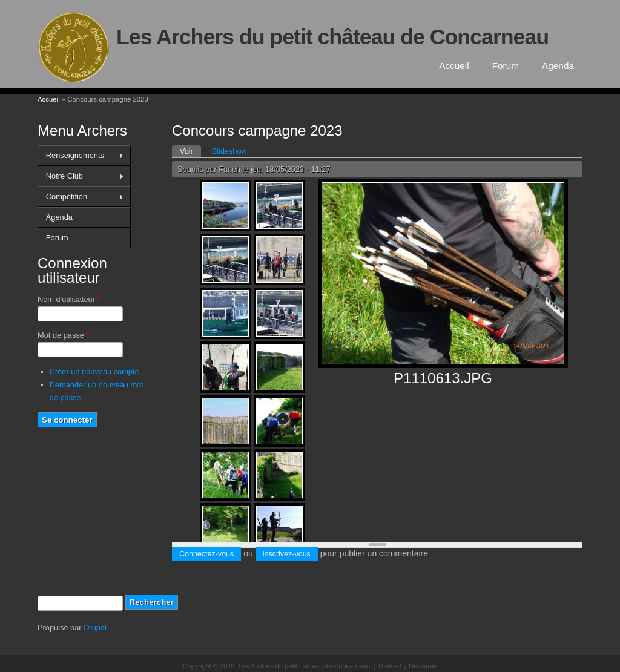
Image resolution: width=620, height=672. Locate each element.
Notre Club (81, 176)
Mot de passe (63, 335)
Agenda (558, 66)
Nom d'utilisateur (69, 299)
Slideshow (229, 151)
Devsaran (423, 666)
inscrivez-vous (287, 554)
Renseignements (81, 156)
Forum (506, 66)
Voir (190, 150)
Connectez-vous (206, 554)
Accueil (454, 66)
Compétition (81, 197)
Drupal (95, 628)
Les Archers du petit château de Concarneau (332, 37)
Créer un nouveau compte (94, 371)
